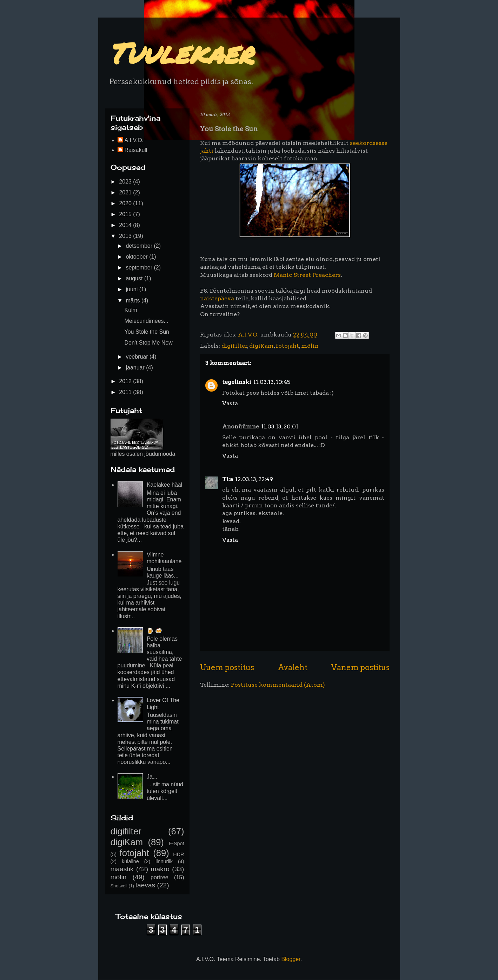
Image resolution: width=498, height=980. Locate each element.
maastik (122, 869)
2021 (126, 192)
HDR (178, 854)
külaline (130, 861)
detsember (140, 246)
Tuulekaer (181, 53)
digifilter (234, 346)
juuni (132, 289)
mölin (310, 346)
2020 (126, 203)
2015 (126, 214)
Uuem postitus (227, 667)
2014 (126, 225)
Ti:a (228, 479)
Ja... (152, 777)
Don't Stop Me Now (148, 343)
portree (160, 877)
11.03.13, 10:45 (272, 382)
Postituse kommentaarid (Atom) (278, 685)
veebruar (138, 357)
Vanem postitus (360, 667)
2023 (126, 182)
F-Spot (176, 844)
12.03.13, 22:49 (254, 479)
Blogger (291, 959)
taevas (145, 885)
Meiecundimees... (146, 321)
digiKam (261, 346)
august (135, 278)
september (140, 268)
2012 (126, 381)
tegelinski (237, 382)
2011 (126, 392)
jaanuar (136, 368)
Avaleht (293, 667)
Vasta (230, 403)
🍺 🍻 (154, 631)
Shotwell (119, 886)
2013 (126, 236)
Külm (131, 310)
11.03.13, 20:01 (280, 426)
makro (160, 869)
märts (133, 301)
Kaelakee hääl (164, 485)
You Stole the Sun (147, 332)
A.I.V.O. (134, 140)
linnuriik (164, 861)
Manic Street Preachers (307, 275)
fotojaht (287, 346)
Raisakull (136, 150)
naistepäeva (217, 298)
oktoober (137, 257)
